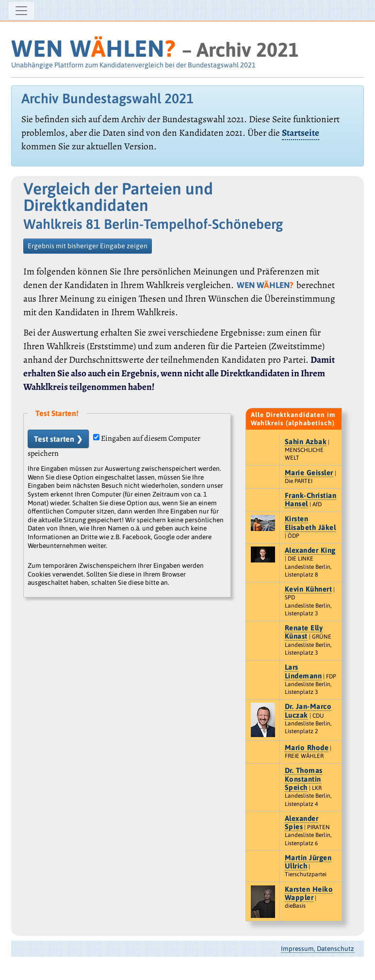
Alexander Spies (302, 822)
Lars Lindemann (303, 671)
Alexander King (310, 550)
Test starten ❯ (58, 439)
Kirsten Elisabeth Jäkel (310, 523)
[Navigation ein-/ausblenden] (21, 11)
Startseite (301, 133)
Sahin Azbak (306, 442)
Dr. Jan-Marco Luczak (308, 710)
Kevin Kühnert (309, 589)
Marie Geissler (309, 473)
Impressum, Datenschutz (318, 948)
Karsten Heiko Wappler (309, 893)
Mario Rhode (307, 747)
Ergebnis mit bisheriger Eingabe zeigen (88, 246)
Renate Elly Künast (304, 632)
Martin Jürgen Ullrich (308, 862)
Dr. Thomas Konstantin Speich (304, 779)
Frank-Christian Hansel (311, 499)
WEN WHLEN (93, 48)
